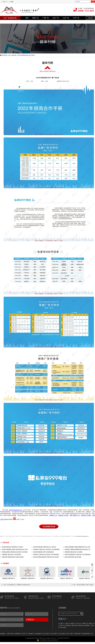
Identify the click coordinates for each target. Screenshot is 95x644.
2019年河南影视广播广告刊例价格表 (43, 552)
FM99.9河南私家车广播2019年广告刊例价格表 (78, 554)
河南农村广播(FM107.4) (86, 578)
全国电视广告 (18, 634)
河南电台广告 (53, 515)
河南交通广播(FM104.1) (47, 578)
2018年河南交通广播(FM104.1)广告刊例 (44, 547)
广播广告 (46, 18)
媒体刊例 (14, 55)
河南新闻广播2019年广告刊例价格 (11, 554)
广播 (31, 81)
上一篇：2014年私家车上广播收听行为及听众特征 (16, 585)
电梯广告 (85, 623)
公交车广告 (62, 625)
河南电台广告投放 (86, 515)
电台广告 (91, 634)
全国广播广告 (10, 634)
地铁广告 (91, 623)
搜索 (93, 2)
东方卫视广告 (47, 634)
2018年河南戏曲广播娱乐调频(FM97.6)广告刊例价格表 (78, 547)
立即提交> (30, 619)
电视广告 (35, 18)
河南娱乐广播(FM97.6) (66, 578)
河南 (47, 81)
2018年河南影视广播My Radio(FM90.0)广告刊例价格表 (16, 549)
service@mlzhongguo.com (82, 536)
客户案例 (63, 627)
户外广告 (76, 18)
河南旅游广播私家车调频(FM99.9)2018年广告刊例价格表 (78, 549)
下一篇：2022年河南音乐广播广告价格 (82, 585)
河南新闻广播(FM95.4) (8, 578)
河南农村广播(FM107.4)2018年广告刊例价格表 (46, 549)
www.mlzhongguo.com (16, 510)
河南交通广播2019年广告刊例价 (73, 552)
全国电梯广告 (39, 634)
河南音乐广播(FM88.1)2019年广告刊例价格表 (46, 554)
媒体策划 (81, 625)
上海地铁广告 (32, 634)
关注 (4, 2)
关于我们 (61, 623)
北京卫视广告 (55, 634)
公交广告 (66, 18)
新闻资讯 (68, 625)
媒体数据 (87, 625)
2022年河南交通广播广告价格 (73, 557)
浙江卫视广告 (71, 634)
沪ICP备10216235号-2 (63, 638)
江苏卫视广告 (63, 634)
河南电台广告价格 (63, 515)
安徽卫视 (85, 634)
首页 (27, 18)
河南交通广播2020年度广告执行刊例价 (13, 557)
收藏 (11, 2)
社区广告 (56, 18)
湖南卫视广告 (79, 634)
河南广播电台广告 (75, 515)
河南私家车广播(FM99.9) (28, 578)
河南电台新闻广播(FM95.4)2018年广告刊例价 (15, 552)
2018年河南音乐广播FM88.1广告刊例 (12, 547)
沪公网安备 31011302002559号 (49, 640)
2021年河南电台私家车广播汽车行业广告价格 (46, 557)
